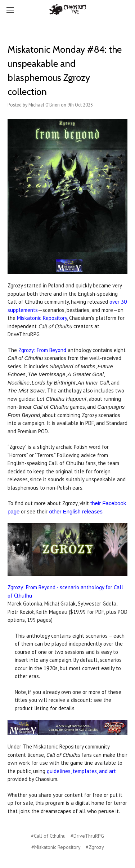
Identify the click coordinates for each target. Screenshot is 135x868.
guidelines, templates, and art (81, 771)
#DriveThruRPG (87, 836)
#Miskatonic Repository (56, 847)
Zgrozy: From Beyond (42, 350)
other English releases (76, 511)
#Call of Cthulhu (48, 836)
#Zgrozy (95, 847)
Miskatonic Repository (42, 318)
